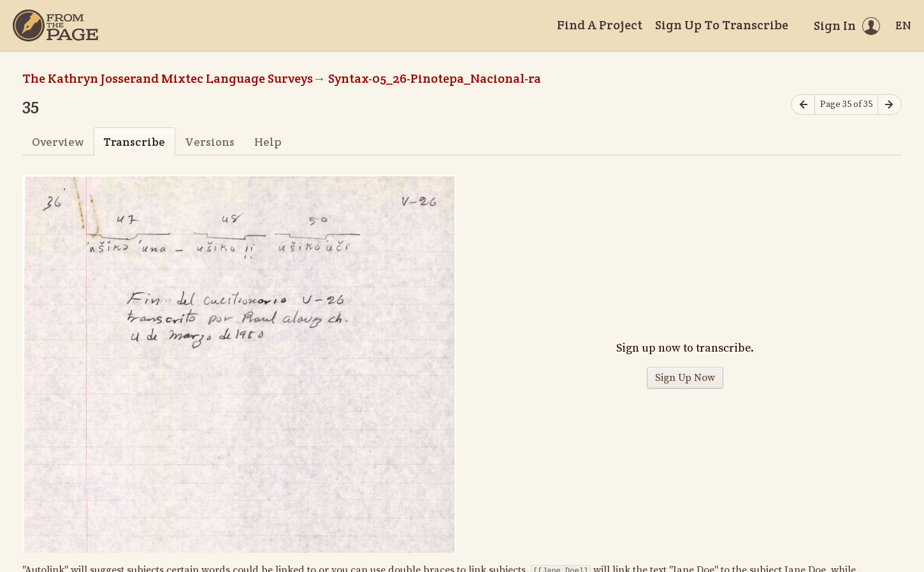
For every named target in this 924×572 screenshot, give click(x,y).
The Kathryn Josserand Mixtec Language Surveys (168, 78)
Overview (58, 142)
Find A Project (600, 25)
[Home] (55, 25)
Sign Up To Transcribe (722, 25)
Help (268, 142)
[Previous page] (803, 105)
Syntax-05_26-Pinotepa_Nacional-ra (435, 78)
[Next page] (890, 105)
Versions (210, 142)
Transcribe (134, 142)
